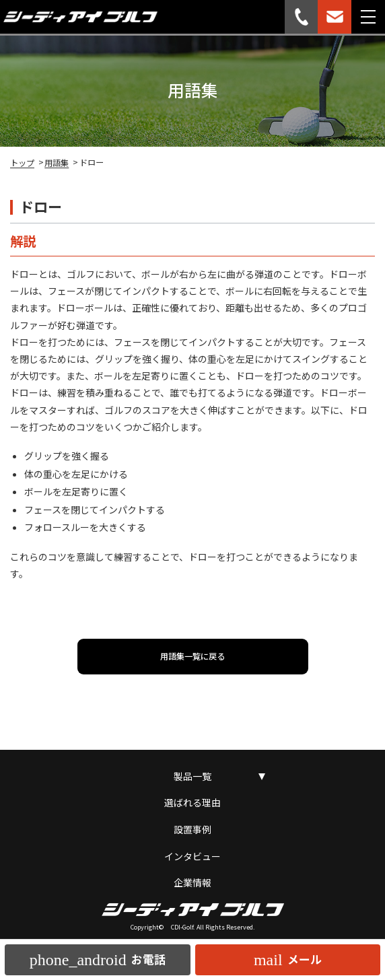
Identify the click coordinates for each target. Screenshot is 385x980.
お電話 (98, 960)
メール (288, 960)
